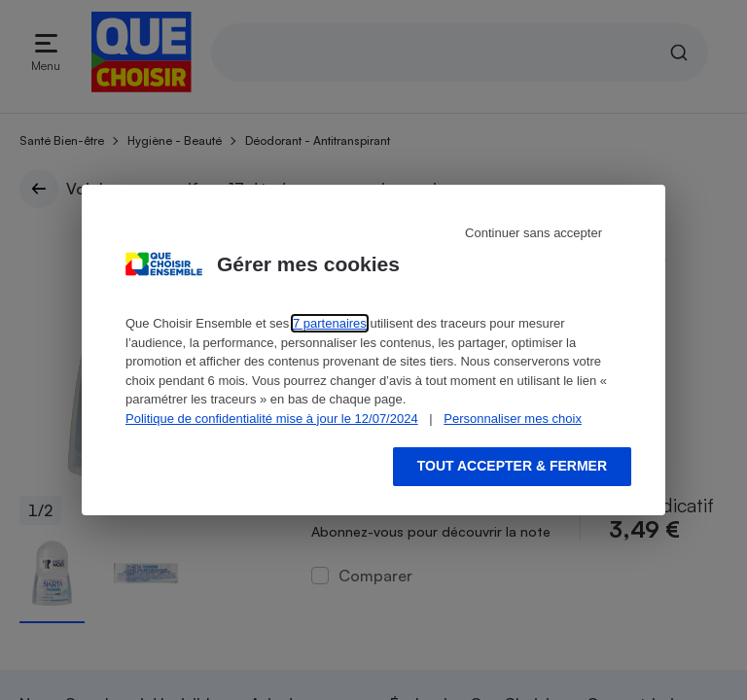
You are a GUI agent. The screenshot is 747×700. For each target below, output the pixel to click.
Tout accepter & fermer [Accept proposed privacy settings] (512, 466)
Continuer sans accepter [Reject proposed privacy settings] (534, 233)
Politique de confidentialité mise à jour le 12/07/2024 (272, 419)
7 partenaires (330, 323)
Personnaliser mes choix (513, 419)
